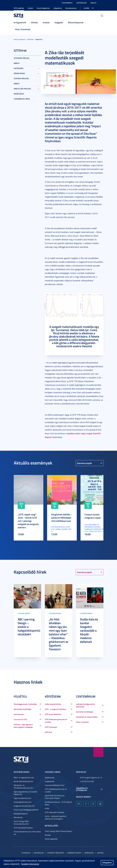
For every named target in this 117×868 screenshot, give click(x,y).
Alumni (86, 8)
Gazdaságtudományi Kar (23, 802)
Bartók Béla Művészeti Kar (23, 781)
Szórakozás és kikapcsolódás (87, 717)
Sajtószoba (19, 68)
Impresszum (89, 853)
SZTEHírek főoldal (22, 58)
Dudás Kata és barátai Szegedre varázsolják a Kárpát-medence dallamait (89, 630)
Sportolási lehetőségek (85, 712)
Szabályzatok (50, 781)
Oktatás (34, 22)
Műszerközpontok (76, 22)
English (93, 3)
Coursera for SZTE (20, 719)
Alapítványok (50, 777)
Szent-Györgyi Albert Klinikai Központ (58, 831)
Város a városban (82, 722)
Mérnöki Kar (18, 817)
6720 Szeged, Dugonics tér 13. (91, 777)
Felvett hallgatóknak (43, 8)
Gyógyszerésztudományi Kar (24, 806)
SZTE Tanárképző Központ (23, 828)
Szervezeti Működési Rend (55, 785)
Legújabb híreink (24, 613)
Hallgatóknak (58, 8)
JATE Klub (48, 732)
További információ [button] (30, 864)
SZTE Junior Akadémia (53, 714)
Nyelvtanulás (19, 714)
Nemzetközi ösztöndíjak (22, 709)
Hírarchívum (19, 73)
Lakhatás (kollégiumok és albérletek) (85, 705)
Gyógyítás (59, 22)
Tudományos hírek (22, 99)
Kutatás (46, 22)
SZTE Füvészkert (51, 727)
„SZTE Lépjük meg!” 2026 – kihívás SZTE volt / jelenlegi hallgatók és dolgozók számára (28, 521)
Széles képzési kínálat (53, 704)
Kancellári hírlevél (22, 89)
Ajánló (17, 63)
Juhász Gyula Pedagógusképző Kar (26, 810)
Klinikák (48, 835)
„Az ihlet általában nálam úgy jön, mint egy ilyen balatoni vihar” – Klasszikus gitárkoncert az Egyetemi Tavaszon (59, 634)
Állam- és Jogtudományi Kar (24, 777)
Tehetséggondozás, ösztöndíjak (25, 704)
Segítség (100, 853)
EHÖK (47, 808)
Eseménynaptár (85, 463)
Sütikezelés (26, 853)
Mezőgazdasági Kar (21, 814)
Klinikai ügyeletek (51, 839)
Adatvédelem (81, 3)
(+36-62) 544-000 (87, 781)
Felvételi (30, 8)
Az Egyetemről (20, 22)
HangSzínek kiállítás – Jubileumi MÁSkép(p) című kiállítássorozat (62, 518)
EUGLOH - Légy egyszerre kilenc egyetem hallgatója (23, 726)
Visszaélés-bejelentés (56, 853)
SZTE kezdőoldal (19, 8)
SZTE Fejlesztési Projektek (55, 812)
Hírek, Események (23, 29)
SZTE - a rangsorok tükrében (55, 709)
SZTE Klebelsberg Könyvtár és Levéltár (56, 721)
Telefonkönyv (67, 3)
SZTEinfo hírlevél (21, 78)
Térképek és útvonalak (82, 789)
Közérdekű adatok (74, 853)
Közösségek (19, 94)
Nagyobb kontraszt (102, 3)
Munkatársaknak (71, 8)
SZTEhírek (30, 39)
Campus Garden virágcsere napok (93, 516)
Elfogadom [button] (107, 863)
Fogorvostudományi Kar (22, 798)
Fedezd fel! (39, 39)
